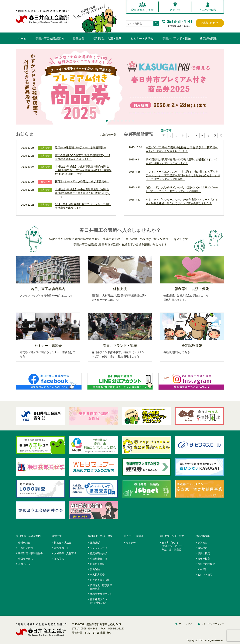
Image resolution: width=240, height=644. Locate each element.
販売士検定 (204, 553)
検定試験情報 (208, 38)
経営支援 (78, 38)
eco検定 (202, 569)
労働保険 (95, 569)
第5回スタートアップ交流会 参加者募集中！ (82, 181)
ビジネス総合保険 (100, 580)
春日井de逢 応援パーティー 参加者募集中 (81, 147)
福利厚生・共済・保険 (107, 38)
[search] (139, 23)
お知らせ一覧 (108, 134)
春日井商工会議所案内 (50, 38)
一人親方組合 (97, 575)
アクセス (175, 10)
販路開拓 (59, 559)
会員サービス (26, 559)
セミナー (131, 543)
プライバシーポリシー (213, 624)
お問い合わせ (210, 23)
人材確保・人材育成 (65, 553)
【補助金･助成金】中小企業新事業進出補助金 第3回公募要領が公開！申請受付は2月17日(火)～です (83, 193)
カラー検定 (204, 559)
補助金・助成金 (63, 543)
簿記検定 (203, 548)
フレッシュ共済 (99, 548)
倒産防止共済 (97, 564)
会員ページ (24, 564)
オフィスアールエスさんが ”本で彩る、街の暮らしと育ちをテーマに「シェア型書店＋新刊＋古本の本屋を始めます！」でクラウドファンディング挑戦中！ (183, 175)
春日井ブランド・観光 (177, 38)
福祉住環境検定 (206, 564)
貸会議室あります (142, 10)
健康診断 (95, 543)
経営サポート (61, 548)
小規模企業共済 (99, 559)
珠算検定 (203, 543)
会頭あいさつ (26, 548)
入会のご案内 (208, 10)
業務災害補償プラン (101, 594)
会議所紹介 (24, 543)
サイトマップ (185, 624)
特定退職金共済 (99, 553)
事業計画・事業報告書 (30, 553)
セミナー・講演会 (142, 38)
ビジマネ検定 (205, 575)
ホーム (22, 38)
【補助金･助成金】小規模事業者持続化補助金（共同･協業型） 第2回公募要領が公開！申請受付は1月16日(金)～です (83, 170)
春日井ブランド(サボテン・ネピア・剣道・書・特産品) (173, 546)
